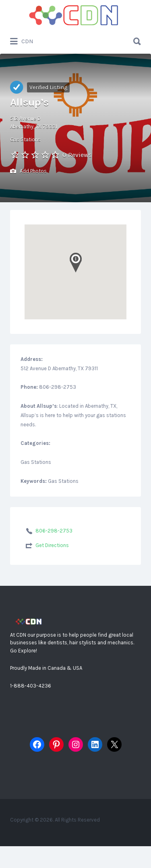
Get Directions (52, 545)
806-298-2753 (54, 531)
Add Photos (28, 171)
